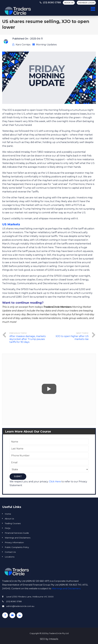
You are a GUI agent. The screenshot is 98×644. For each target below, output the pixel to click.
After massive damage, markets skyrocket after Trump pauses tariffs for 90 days (28, 339)
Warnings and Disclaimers (18, 538)
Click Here (55, 482)
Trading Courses (13, 523)
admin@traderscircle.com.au (20, 606)
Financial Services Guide (17, 533)
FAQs (8, 528)
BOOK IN (69, 3)
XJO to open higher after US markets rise (72, 338)
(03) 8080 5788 (50, 3)
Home (8, 514)
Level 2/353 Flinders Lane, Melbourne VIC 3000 (30, 597)
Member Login (86, 3)
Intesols (54, 639)
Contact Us (10, 552)
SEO (42, 639)
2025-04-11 (36, 39)
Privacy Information (14, 542)
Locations (10, 557)
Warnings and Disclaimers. (66, 588)
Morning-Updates (46, 45)
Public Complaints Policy (17, 547)
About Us (9, 519)
